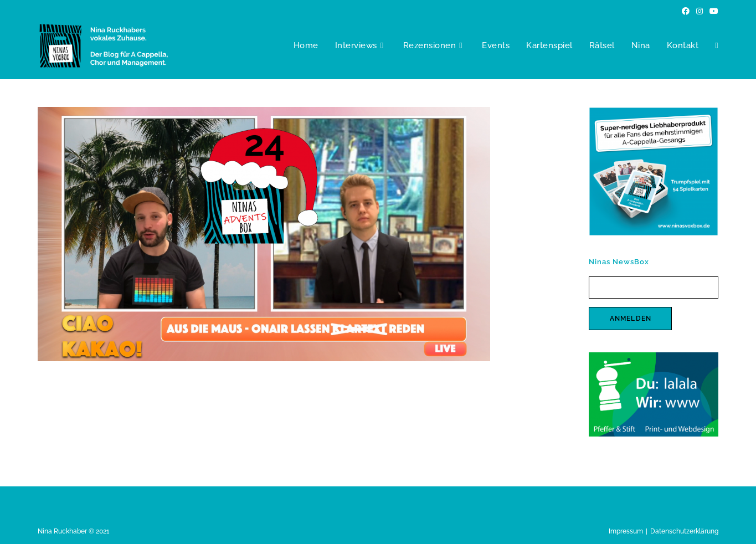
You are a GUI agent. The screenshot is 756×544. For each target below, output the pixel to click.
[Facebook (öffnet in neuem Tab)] (686, 11)
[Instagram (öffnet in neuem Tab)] (700, 11)
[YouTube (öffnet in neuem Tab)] (712, 11)
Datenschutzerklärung (684, 531)
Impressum (626, 531)
